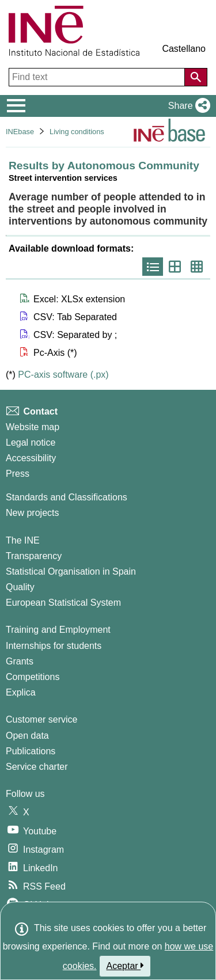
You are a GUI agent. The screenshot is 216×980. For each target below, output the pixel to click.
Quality (20, 587)
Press (18, 474)
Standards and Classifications (67, 497)
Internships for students (54, 646)
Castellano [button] (184, 49)
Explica (21, 692)
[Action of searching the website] (196, 77)
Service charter (37, 767)
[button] (187, 106)
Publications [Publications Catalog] (31, 751)
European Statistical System (63, 603)
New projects (32, 513)
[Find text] (98, 77)
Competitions (33, 677)
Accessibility (31, 458)
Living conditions (77, 132)
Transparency (34, 556)
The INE (23, 540)
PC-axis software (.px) (63, 375)
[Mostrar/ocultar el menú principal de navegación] (16, 106)
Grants (20, 661)
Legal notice (31, 442)
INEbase (20, 132)
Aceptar (125, 966)
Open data (27, 736)
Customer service (41, 719)
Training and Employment (58, 630)
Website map (33, 427)
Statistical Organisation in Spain (71, 571)
